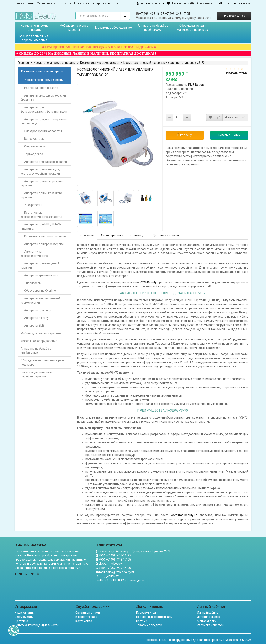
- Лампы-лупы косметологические (34, 254)
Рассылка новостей (210, 625)
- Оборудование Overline (38, 291)
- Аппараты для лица (36, 310)
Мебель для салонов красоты (74, 28)
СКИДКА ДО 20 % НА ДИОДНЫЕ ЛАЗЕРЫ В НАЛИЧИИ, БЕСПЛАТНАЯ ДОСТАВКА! (94, 53)
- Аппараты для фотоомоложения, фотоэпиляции (44, 109)
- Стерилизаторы (33, 146)
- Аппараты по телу (35, 318)
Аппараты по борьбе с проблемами (153, 28)
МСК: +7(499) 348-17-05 (115, 560)
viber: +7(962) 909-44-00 (115, 568)
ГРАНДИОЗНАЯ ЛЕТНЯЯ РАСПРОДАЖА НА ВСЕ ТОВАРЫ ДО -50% (107, 47)
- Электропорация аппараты (41, 131)
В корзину (185, 135)
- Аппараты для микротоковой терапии (42, 195)
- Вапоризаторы (32, 139)
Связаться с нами (88, 613)
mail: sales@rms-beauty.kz (117, 572)
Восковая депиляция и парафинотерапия (35, 38)
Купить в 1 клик (229, 135)
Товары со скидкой (149, 625)
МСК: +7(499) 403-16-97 (115, 555)
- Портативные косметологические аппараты (41, 215)
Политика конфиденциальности (96, 3)
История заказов (209, 617)
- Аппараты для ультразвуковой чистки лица (44, 121)
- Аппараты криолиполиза (39, 275)
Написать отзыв (236, 73)
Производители (147, 613)
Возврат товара (86, 617)
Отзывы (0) (138, 235)
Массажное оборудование (113, 28)
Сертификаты (46, 3)
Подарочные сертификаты (154, 617)
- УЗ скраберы (31, 205)
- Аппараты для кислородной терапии (42, 183)
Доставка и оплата (166, 235)
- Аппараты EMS (33, 326)
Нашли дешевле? (235, 118)
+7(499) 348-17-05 (178, 14)
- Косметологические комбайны (43, 236)
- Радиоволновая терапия (39, 88)
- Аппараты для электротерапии (44, 162)
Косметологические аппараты (35, 28)
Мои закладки (207, 621)
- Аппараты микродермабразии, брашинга (44, 98)
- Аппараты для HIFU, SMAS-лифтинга (41, 227)
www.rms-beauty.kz (184, 515)
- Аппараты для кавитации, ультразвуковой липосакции (40, 171)
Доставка (65, 3)
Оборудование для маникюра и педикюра (193, 28)
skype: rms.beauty (111, 564)
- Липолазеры (31, 283)
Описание (87, 235)
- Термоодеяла (32, 154)
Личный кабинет (208, 613)
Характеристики (112, 235)
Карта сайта (84, 621)
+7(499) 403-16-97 (152, 14)
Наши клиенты (24, 3)
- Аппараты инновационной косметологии (41, 300)
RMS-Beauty (148, 282)
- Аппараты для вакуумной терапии (40, 266)
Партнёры (143, 621)
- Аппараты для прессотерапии (43, 244)
